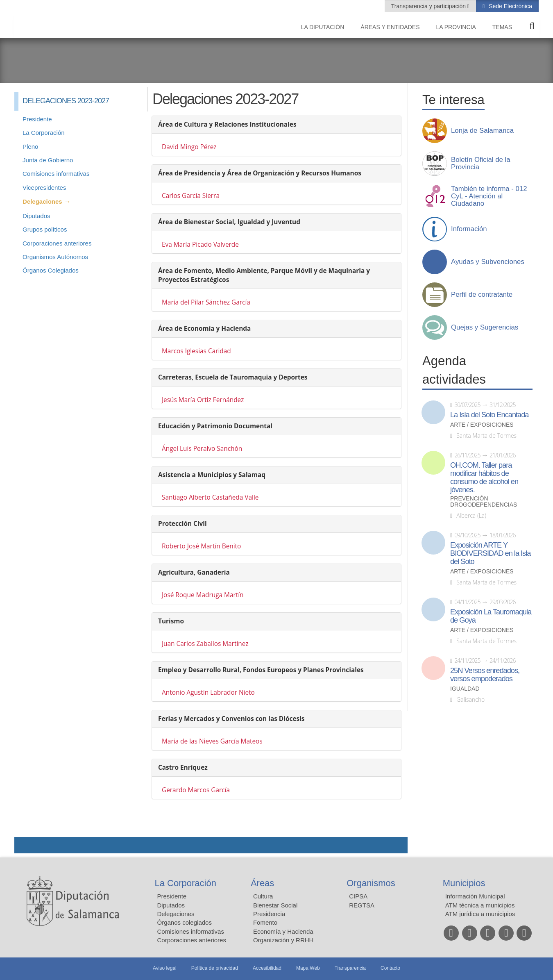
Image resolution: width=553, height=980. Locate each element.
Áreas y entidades (390, 27)
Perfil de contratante (482, 295)
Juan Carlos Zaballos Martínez (205, 644)
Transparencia (350, 968)
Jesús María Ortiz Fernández (203, 400)
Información (469, 229)
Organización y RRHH (283, 940)
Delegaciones (42, 201)
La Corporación (44, 133)
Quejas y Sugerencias (485, 327)
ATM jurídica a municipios (480, 914)
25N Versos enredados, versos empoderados (485, 675)
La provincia (456, 27)
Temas (502, 27)
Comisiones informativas (56, 174)
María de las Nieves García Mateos (212, 741)
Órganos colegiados (185, 922)
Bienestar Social (275, 905)
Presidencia (269, 914)
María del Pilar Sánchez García (206, 302)
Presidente (37, 119)
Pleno (30, 147)
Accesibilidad (267, 968)
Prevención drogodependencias (484, 502)
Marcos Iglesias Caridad (196, 351)
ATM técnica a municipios (480, 905)
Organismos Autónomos (55, 257)
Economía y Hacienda (283, 931)
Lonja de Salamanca (482, 131)
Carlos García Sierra (191, 196)
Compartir (25, 845)
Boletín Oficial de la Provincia (481, 164)
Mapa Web (308, 968)
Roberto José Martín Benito (201, 546)
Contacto (390, 968)
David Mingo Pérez (189, 147)
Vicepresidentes (44, 188)
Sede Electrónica (510, 6)
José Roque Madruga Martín (203, 595)
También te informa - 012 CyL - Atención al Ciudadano (489, 196)
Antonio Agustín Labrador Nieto (208, 692)
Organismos (371, 883)
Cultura (263, 896)
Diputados (36, 216)
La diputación (323, 27)
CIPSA (358, 896)
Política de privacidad (215, 968)
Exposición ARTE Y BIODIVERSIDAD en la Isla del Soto (490, 553)
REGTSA (362, 905)
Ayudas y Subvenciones (488, 262)
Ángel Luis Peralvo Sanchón (202, 449)
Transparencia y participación (429, 6)
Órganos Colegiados (51, 270)
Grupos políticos (45, 229)
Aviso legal (165, 968)
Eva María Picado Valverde (200, 244)
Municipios (464, 883)
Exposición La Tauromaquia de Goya (491, 616)
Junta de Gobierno (48, 160)
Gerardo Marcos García (196, 790)
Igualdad (465, 689)
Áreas (262, 883)
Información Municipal (475, 896)
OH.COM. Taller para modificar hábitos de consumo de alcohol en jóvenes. (484, 477)
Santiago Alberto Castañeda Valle (210, 497)
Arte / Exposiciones (482, 425)
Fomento (265, 922)
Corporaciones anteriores (57, 243)
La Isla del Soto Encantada (489, 415)
